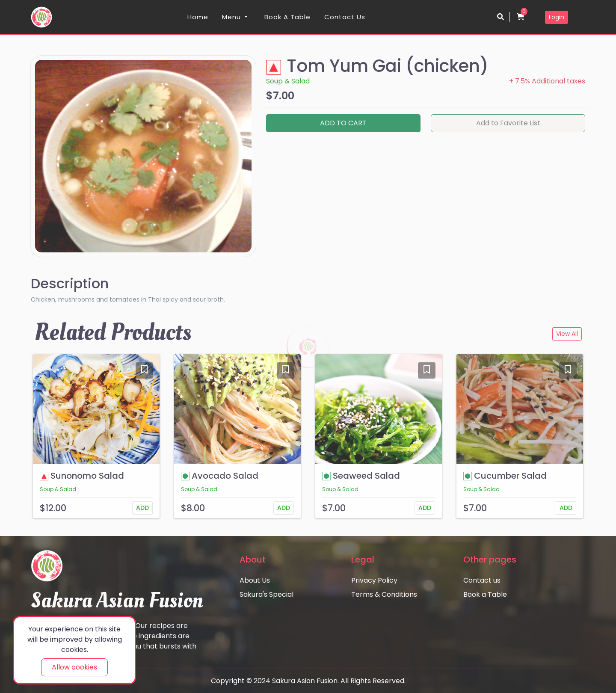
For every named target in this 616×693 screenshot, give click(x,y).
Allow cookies (74, 667)
